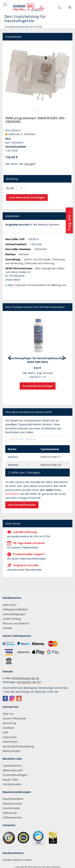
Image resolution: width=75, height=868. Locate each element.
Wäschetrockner (12, 803)
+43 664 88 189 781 (29, 682)
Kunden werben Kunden (17, 860)
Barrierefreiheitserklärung (18, 746)
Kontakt (7, 628)
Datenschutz (10, 742)
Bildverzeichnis (12, 751)
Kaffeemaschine (12, 817)
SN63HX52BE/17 (51, 457)
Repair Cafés (10, 780)
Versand (29, 164)
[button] (63, 75)
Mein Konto (10, 605)
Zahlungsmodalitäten (15, 609)
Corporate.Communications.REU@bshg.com (40, 285)
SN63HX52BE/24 (51, 465)
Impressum (10, 737)
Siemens (16, 130)
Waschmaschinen (13, 799)
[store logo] (28, 7)
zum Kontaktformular (22, 505)
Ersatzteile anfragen (15, 775)
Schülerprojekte (12, 784)
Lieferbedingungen (14, 614)
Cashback (8, 728)
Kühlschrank (10, 813)
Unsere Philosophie (14, 718)
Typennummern (12, 765)
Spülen (28, 259)
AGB (5, 732)
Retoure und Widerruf (16, 623)
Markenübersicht (13, 770)
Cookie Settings (12, 619)
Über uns (8, 714)
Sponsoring (9, 723)
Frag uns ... (69, 220)
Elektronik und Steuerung (40, 263)
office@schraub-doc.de (25, 678)
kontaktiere (12, 494)
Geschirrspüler (42, 259)
